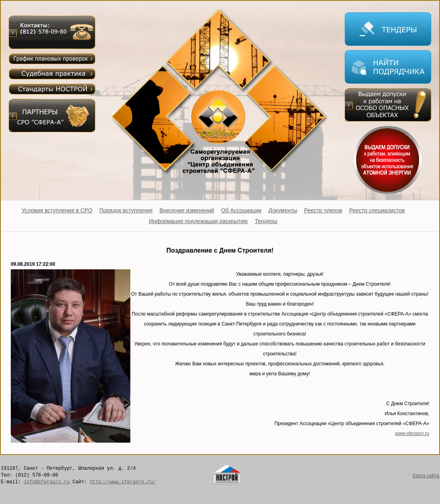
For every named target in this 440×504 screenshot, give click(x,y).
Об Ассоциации (241, 210)
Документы (283, 210)
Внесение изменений (187, 210)
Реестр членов (323, 210)
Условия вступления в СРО (57, 210)
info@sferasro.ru (47, 482)
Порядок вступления (126, 210)
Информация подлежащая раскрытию (198, 221)
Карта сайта (426, 476)
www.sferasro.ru (412, 433)
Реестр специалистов (377, 210)
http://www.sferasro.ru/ (123, 482)
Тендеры (266, 221)
